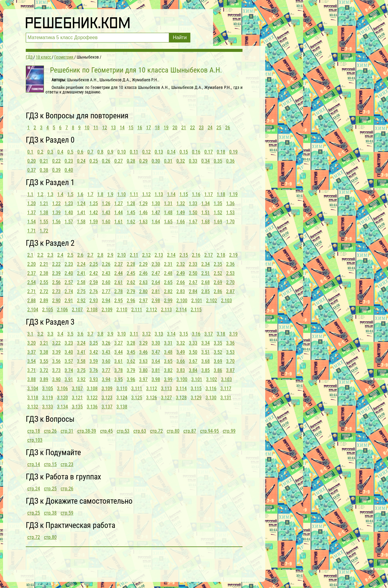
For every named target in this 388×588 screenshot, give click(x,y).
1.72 (44, 231)
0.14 (171, 152)
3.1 (30, 334)
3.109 (107, 389)
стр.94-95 (209, 431)
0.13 (159, 152)
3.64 (156, 361)
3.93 (94, 379)
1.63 (143, 222)
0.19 (233, 152)
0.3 (50, 152)
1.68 (206, 222)
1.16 (196, 194)
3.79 (131, 370)
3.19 (233, 334)
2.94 (106, 301)
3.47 (156, 352)
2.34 (206, 264)
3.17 (209, 334)
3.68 (206, 361)
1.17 (209, 194)
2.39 (56, 273)
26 (228, 128)
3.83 (181, 370)
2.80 (143, 291)
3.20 (32, 343)
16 (140, 128)
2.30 (156, 264)
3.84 (193, 370)
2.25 (94, 264)
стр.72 (156, 431)
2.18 (221, 255)
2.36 (230, 264)
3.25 (94, 343)
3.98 (156, 379)
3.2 (40, 334)
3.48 (168, 352)
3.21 (44, 343)
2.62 (131, 282)
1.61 (119, 222)
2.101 (197, 301)
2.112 (152, 310)
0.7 (90, 152)
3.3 (50, 334)
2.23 (69, 264)
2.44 (119, 273)
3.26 (106, 343)
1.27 (119, 203)
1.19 (233, 194)
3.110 (122, 389)
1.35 (218, 203)
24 (210, 128)
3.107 (77, 389)
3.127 (166, 398)
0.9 (110, 152)
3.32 (181, 343)
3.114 (181, 389)
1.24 (81, 203)
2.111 (137, 310)
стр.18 (34, 431)
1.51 (206, 213)
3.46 (143, 352)
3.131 (226, 398)
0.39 (56, 170)
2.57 (69, 282)
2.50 (193, 273)
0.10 (122, 152)
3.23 (69, 343)
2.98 (156, 301)
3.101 (197, 379)
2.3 (50, 255)
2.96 (131, 301)
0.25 (94, 161)
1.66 (181, 222)
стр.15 (50, 464)
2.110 (122, 310)
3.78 (119, 370)
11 (96, 128)
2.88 (32, 301)
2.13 (159, 255)
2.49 (181, 273)
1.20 (32, 203)
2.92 (81, 301)
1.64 (156, 222)
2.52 (218, 273)
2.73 (56, 291)
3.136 (92, 407)
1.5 (70, 194)
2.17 (209, 255)
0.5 (70, 152)
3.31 (168, 343)
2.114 (181, 310)
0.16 (196, 152)
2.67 (193, 282)
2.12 (146, 255)
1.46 (143, 213)
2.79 (131, 291)
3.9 (110, 334)
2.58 (81, 282)
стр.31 (67, 431)
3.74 (69, 370)
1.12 (146, 194)
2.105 (48, 310)
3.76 (94, 370)
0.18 (221, 152)
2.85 (206, 291)
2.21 (44, 264)
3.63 (143, 361)
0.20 (32, 161)
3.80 (143, 370)
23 (201, 128)
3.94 (106, 379)
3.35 (218, 343)
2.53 (230, 273)
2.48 (168, 273)
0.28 (131, 161)
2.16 (196, 255)
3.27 (119, 343)
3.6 (80, 334)
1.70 (230, 222)
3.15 (184, 334)
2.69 (218, 282)
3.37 (32, 352)
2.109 (107, 310)
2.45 (131, 273)
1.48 (168, 213)
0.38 (44, 170)
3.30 (156, 343)
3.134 (62, 407)
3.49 (181, 352)
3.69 (218, 361)
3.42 (94, 352)
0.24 (81, 161)
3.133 (48, 407)
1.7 (90, 194)
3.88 (32, 379)
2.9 (110, 255)
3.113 (166, 389)
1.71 (32, 231)
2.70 (230, 282)
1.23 (69, 203)
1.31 (168, 203)
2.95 (119, 301)
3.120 (62, 398)
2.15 (184, 255)
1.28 (131, 203)
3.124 (122, 398)
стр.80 (173, 431)
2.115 (196, 310)
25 (219, 128)
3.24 (81, 343)
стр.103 (35, 440)
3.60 (106, 361)
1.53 (230, 213)
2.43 (106, 273)
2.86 (218, 291)
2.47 (156, 273)
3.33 (193, 343)
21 (184, 128)
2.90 (56, 301)
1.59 (94, 222)
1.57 (69, 222)
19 (166, 128)
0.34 (206, 161)
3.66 (181, 361)
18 (157, 128)
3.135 (77, 407)
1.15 (184, 194)
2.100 (182, 301)
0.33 (193, 161)
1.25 (94, 203)
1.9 (110, 194)
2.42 (94, 273)
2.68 (206, 282)
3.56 (56, 361)
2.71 (32, 291)
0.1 (30, 152)
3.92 (81, 379)
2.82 (168, 291)
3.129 (196, 398)
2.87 (230, 291)
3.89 (44, 379)
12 (105, 128)
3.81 (156, 370)
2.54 (32, 282)
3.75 (81, 370)
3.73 (56, 370)
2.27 (119, 264)
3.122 (92, 398)
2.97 (143, 301)
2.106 (62, 310)
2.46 (143, 273)
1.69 (218, 222)
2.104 (33, 310)
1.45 (131, 213)
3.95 (119, 379)
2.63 (143, 282)
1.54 (32, 222)
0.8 (100, 152)
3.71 (32, 370)
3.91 (69, 379)
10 (87, 128)
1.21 (44, 203)
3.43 (106, 352)
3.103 (226, 379)
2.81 (156, 291)
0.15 (184, 152)
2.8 (100, 255)
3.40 (69, 352)
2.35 (218, 264)
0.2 (40, 152)
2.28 (131, 264)
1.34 (206, 203)
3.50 (193, 352)
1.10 (122, 194)
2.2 (40, 255)
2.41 (81, 273)
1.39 (56, 213)
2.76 (94, 291)
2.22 (56, 264)
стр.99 (229, 431)
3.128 (181, 398)
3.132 (33, 407)
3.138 (122, 407)
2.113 (166, 310)
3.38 (44, 352)
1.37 (32, 213)
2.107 (77, 310)
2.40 (69, 273)
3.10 (122, 334)
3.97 (143, 379)
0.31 (168, 161)
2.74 (69, 291)
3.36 (230, 343)
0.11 (134, 152)
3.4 (60, 334)
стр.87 (190, 431)
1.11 (134, 194)
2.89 (44, 301)
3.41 (81, 352)
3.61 (119, 361)
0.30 (156, 161)
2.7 (90, 255)
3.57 (69, 361)
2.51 (206, 273)
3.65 (168, 361)
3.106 (62, 389)
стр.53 (123, 431)
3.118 (33, 398)
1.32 (181, 203)
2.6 (80, 255)
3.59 (94, 361)
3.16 (196, 334)
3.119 (48, 398)
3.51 (206, 352)
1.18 (221, 194)
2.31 (168, 264)
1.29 (143, 203)
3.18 (221, 334)
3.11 (134, 334)
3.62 (131, 361)
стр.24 (34, 489)
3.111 (137, 389)
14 (122, 128)
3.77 (106, 370)
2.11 (134, 255)
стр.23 (67, 464)
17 (149, 128)
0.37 (32, 170)
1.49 (181, 213)
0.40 (69, 170)
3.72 (44, 370)
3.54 (32, 361)
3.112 (152, 389)
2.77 (106, 291)
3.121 (77, 398)
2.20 (32, 264)
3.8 (100, 334)
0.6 (80, 152)
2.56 (56, 282)
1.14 (171, 194)
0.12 (146, 152)
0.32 (181, 161)
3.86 (218, 370)
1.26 (106, 203)
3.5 (70, 334)
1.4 (60, 194)
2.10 (122, 255)
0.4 (60, 152)
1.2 (40, 194)
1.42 (94, 213)
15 (131, 128)
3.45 (131, 352)
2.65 (168, 282)
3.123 (107, 398)
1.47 (156, 213)
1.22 (56, 203)
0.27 (119, 161)
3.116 (211, 389)
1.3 (50, 194)
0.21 (44, 161)
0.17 (209, 152)
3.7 (90, 334)
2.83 (181, 291)
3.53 (230, 352)
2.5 (70, 255)
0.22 (56, 161)
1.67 (193, 222)
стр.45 (106, 431)
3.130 (211, 398)
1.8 (100, 194)
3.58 (81, 361)
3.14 (171, 334)
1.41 (81, 213)
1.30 (156, 203)
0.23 (69, 161)
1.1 (30, 194)
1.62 (131, 222)
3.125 (137, 398)
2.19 (233, 255)
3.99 (168, 379)
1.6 (80, 194)
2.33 (193, 264)
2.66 (181, 282)
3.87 (230, 370)
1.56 (56, 222)
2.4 (60, 255)
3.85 (206, 370)
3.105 (48, 389)
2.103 (226, 301)
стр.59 (67, 513)
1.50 (193, 213)
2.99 (168, 301)
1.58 (81, 222)
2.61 (119, 282)
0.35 (218, 161)
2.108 (92, 310)
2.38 (44, 273)
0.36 (230, 161)
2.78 (119, 291)
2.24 (81, 264)
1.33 (193, 203)
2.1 (30, 255)
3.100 (182, 379)
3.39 (56, 352)
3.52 (218, 352)
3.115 (196, 389)
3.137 (107, 407)
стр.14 (34, 464)
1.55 (44, 222)
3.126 (152, 398)
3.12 (146, 334)
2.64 (156, 282)
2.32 (181, 264)
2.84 (193, 291)
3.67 (193, 361)
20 (175, 128)
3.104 (33, 389)
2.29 (143, 264)
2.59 (94, 282)
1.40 (69, 213)
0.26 (106, 161)
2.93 (94, 301)
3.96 (131, 379)
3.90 (56, 379)
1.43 (106, 213)
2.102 (212, 301)
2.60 (106, 282)
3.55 (44, 361)
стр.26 (50, 431)
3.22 (56, 343)
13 (113, 128)
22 (192, 128)
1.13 (159, 194)
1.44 (119, 213)
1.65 (168, 222)
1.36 (230, 203)
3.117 (226, 389)
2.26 (106, 264)
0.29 (143, 161)
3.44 (119, 352)
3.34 (206, 343)
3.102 (212, 379)
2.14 (171, 255)
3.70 (230, 361)
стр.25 (50, 489)
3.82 (168, 370)
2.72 (44, 291)
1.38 (44, 213)
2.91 (69, 301)
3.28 (131, 343)
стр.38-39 (87, 431)
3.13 (159, 334)
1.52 (218, 213)
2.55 (44, 282)
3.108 (92, 389)
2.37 (32, 273)
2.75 (81, 291)
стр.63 (140, 431)
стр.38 (50, 513)
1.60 (106, 222)
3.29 (143, 343)
